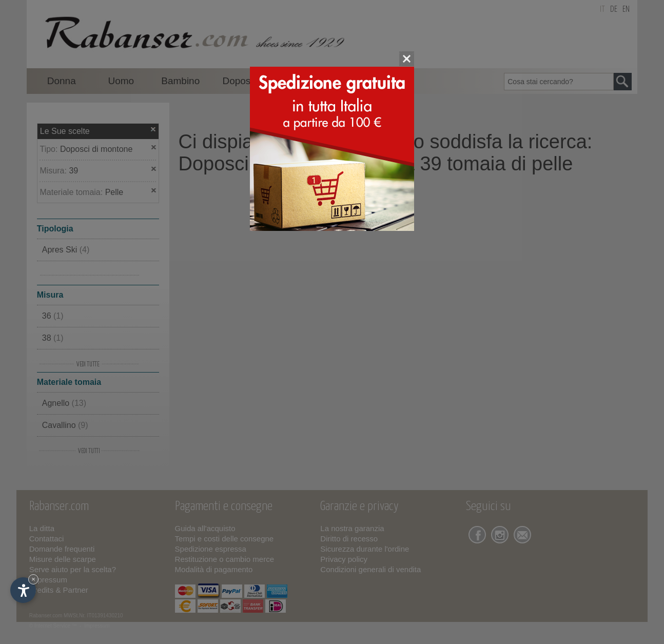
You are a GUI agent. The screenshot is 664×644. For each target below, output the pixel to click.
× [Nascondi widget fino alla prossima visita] (33, 579)
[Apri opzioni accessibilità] (23, 590)
